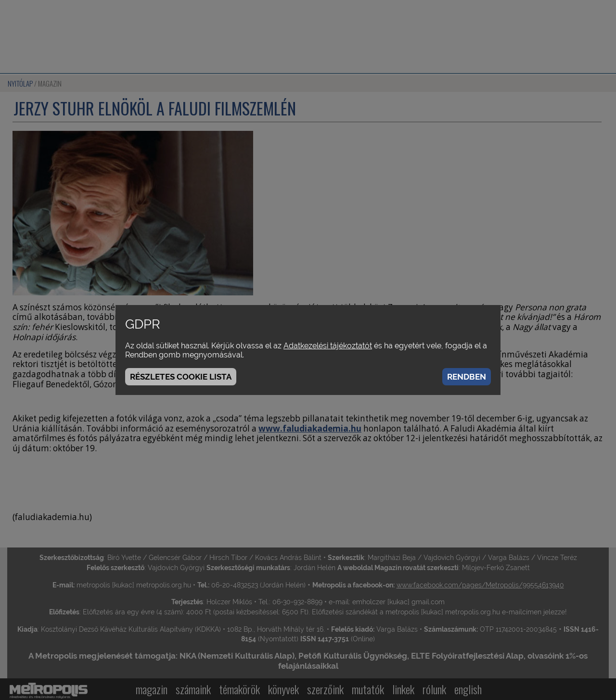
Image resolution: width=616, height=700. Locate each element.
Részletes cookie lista (181, 377)
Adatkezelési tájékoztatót (328, 346)
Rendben (467, 377)
